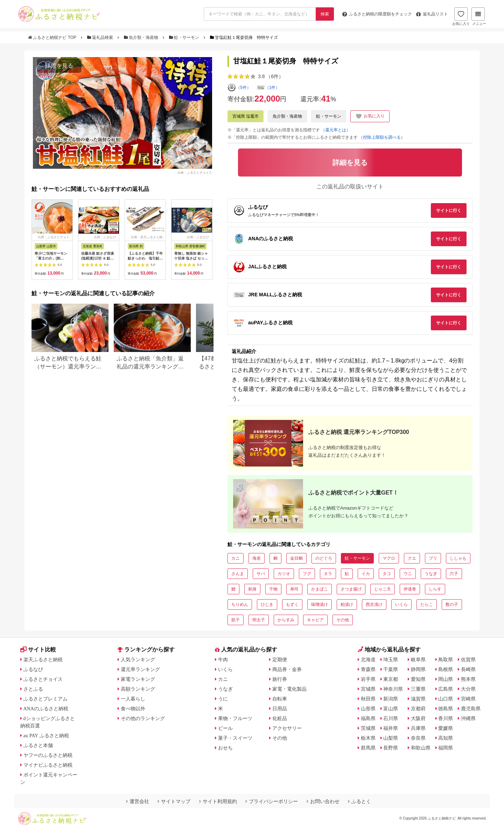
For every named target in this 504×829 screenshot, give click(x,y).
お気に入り (461, 16)
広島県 (446, 689)
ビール (225, 728)
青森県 (368, 669)
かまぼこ (320, 589)
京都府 (418, 709)
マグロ (389, 558)
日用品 (280, 709)
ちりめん (240, 605)
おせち (225, 748)
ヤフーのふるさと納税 (48, 755)
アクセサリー (287, 728)
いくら (401, 605)
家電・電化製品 (289, 689)
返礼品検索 (101, 37)
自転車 (280, 699)
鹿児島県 (471, 709)
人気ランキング (138, 659)
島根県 (446, 669)
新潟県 (391, 699)
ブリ (433, 558)
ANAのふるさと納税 (46, 709)
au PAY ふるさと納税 (46, 735)
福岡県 (446, 748)
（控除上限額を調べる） (382, 137)
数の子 (452, 605)
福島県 (368, 718)
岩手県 (368, 679)
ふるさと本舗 (38, 745)
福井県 (391, 728)
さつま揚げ (351, 589)
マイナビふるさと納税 (48, 765)
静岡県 (418, 669)
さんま (238, 574)
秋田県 (368, 699)
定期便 (280, 659)
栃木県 (368, 738)
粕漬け (347, 605)
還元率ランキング (140, 669)
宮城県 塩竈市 (246, 116)
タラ (328, 574)
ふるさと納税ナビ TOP (53, 37)
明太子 (259, 620)
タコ (387, 574)
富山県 (391, 709)
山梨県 (391, 738)
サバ (261, 574)
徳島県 (446, 709)
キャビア (315, 620)
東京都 (391, 679)
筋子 (236, 620)
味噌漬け (320, 605)
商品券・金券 (287, 669)
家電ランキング (138, 679)
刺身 (252, 589)
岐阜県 (418, 659)
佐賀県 (468, 659)
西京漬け (374, 605)
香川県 (446, 718)
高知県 (446, 738)
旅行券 (280, 679)
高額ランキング (138, 689)
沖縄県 (468, 718)
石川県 (391, 718)
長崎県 (468, 669)
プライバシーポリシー (272, 801)
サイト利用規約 (218, 801)
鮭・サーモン (185, 37)
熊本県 (468, 679)
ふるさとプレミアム (45, 699)
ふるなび (33, 669)
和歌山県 (421, 748)
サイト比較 (38, 650)
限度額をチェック (377, 14)
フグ (307, 574)
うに (223, 699)
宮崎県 (468, 699)
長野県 (391, 748)
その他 (343, 620)
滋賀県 (418, 699)
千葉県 (391, 669)
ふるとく (359, 801)
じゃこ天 (383, 589)
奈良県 (418, 738)
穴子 (454, 574)
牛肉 (223, 659)
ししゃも (458, 558)
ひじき (267, 605)
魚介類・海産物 (142, 37)
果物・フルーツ (235, 718)
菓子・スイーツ (235, 738)
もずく (292, 605)
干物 (273, 589)
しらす (435, 589)
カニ (236, 558)
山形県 (368, 709)
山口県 (446, 699)
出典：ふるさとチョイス (195, 173)
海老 (257, 558)
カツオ (284, 574)
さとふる (33, 689)
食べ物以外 (133, 709)
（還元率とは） (336, 130)
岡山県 (446, 679)
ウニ (408, 574)
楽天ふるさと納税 (43, 659)
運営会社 (138, 801)
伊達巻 (410, 589)
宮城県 (368, 689)
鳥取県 (446, 659)
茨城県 (368, 728)
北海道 (368, 659)
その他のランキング (143, 718)
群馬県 (368, 748)
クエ (412, 558)
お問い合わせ (323, 801)
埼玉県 (391, 659)
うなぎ (431, 574)
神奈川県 (393, 689)
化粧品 (280, 718)
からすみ (286, 620)
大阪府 (418, 718)
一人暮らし (133, 699)
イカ (366, 574)
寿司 (294, 589)
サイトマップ (174, 801)
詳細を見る (59, 66)
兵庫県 (418, 728)
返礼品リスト (432, 14)
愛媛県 (446, 728)
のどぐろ (324, 558)
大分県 (468, 689)
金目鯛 (296, 558)
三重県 (418, 689)
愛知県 (418, 679)
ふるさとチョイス (43, 679)
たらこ (427, 605)
